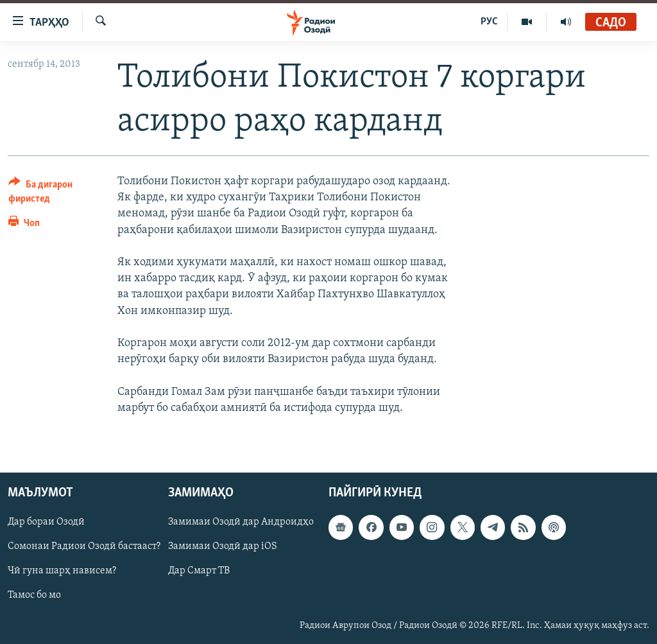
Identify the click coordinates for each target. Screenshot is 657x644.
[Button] (55, 194)
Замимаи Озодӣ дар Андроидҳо (241, 522)
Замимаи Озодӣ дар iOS (223, 546)
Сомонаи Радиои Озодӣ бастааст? (84, 546)
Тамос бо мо (34, 595)
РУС (489, 22)
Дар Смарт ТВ (199, 571)
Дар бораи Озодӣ (46, 522)
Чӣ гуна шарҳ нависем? (62, 571)
